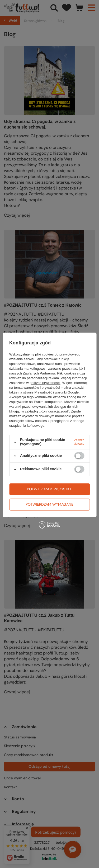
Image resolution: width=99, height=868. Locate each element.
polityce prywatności (45, 383)
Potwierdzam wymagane (49, 504)
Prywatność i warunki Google (56, 393)
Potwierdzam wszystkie (50, 489)
